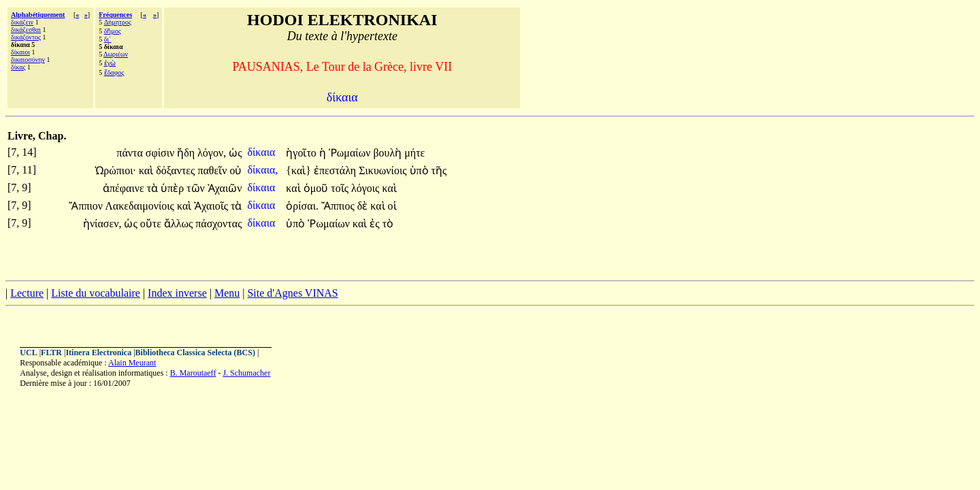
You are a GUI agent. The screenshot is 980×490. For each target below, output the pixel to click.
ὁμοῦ (317, 188)
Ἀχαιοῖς (212, 206)
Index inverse (177, 293)
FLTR (51, 353)
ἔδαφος (114, 72)
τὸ (388, 224)
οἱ (392, 206)
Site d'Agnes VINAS (292, 293)
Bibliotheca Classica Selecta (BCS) (195, 353)
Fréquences (115, 15)
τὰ (154, 188)
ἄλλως (180, 224)
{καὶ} (298, 170)
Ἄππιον (87, 206)
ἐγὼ (110, 63)
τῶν (197, 188)
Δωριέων (116, 54)
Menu (227, 293)
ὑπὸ (421, 170)
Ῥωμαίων (351, 153)
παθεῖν (213, 170)
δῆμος (113, 31)
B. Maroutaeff (193, 373)
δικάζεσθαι (26, 30)
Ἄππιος (339, 206)
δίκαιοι (20, 52)
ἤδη (187, 153)
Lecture (27, 293)
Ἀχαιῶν (225, 188)
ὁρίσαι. (302, 206)
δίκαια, (262, 170)
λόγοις (366, 188)
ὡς (235, 153)
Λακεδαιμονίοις (141, 206)
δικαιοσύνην (28, 60)
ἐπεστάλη (336, 170)
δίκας (18, 67)
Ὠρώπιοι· (115, 170)
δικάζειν (22, 22)
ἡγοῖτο (303, 153)
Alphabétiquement (38, 15)
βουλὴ (389, 153)
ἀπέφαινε (125, 188)
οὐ (235, 170)
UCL (28, 353)
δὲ (364, 206)
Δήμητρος (118, 22)
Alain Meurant (132, 363)
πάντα (131, 153)
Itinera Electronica (98, 353)
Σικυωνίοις (384, 170)
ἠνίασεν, (102, 224)
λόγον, (212, 153)
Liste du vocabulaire (96, 293)
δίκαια (262, 152)
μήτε (414, 153)
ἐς (376, 224)
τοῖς (341, 188)
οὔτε (152, 224)
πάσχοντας (218, 224)
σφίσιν (161, 153)
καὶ (147, 170)
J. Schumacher (246, 373)
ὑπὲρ (174, 188)
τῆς (439, 170)
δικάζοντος (26, 37)
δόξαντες (177, 170)
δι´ (108, 39)
